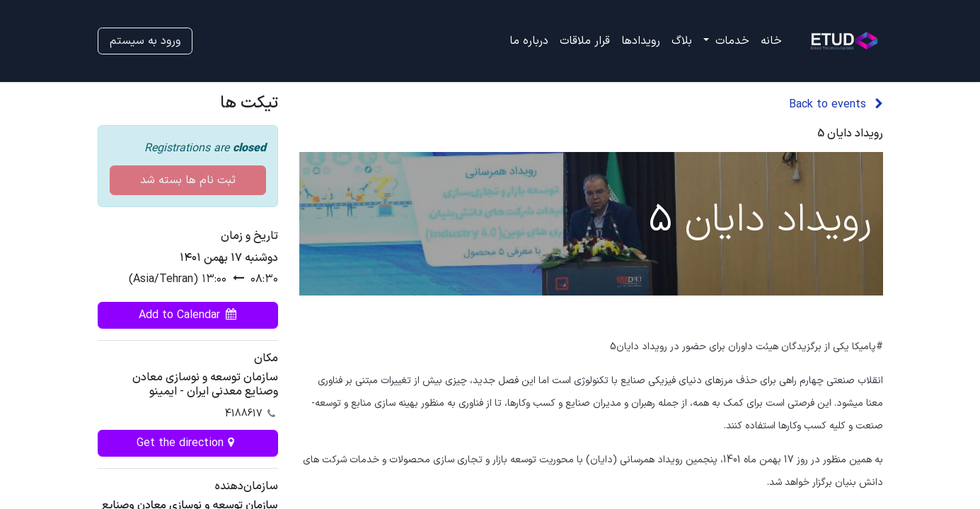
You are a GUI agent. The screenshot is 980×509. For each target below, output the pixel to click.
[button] (188, 315)
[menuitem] (771, 41)
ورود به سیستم (145, 41)
